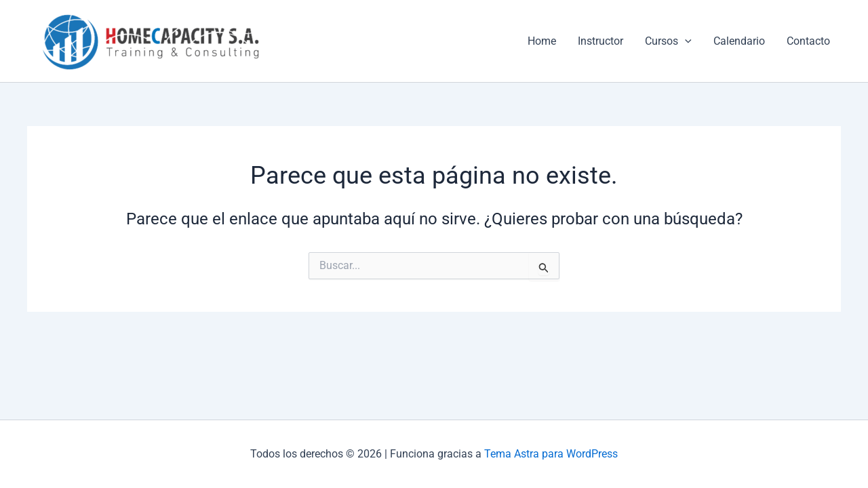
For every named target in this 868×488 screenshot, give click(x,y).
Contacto (808, 41)
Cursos (668, 41)
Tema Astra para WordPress (551, 454)
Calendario (739, 41)
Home (542, 41)
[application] (685, 41)
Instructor (600, 41)
